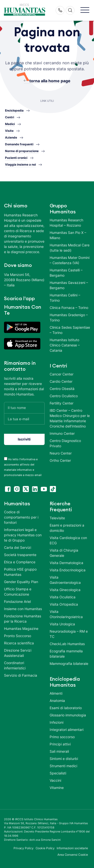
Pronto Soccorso (18, 636)
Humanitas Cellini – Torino (65, 298)
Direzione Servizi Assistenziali (18, 653)
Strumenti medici (63, 766)
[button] (85, 10)
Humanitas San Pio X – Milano (68, 235)
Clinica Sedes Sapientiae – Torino (70, 330)
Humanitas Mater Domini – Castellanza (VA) (70, 260)
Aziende (11, 137)
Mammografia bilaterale (69, 664)
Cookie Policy (45, 848)
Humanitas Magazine (21, 628)
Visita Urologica (62, 624)
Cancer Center (62, 374)
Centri (10, 117)
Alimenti (56, 693)
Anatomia (57, 701)
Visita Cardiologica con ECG (68, 540)
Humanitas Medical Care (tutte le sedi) (70, 248)
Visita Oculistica (63, 597)
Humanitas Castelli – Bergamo (66, 273)
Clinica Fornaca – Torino (69, 308)
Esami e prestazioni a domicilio (67, 528)
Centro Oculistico (64, 396)
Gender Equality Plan (21, 582)
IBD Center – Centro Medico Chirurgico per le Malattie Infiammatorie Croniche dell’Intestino (70, 418)
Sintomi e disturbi (64, 759)
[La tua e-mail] (24, 419)
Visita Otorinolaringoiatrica (66, 614)
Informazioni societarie (72, 848)
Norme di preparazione (22, 151)
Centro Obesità (62, 389)
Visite (9, 131)
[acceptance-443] (6, 459)
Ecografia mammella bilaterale (66, 654)
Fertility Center (62, 403)
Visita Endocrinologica (68, 570)
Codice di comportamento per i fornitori (21, 517)
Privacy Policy (24, 848)
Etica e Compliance (20, 562)
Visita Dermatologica (66, 563)
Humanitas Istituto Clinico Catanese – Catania (65, 345)
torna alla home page (50, 81)
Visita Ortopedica (64, 604)
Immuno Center (62, 433)
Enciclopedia (14, 110)
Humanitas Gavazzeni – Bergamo (69, 285)
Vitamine (57, 788)
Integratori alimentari (67, 730)
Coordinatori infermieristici (15, 665)
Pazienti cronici (16, 158)
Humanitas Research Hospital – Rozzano (66, 223)
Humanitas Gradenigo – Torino (69, 317)
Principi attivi (60, 744)
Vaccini (55, 780)
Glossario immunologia (68, 715)
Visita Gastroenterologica (65, 580)
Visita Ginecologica (65, 590)
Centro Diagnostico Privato (65, 443)
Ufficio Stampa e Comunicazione (18, 592)
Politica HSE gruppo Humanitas (20, 572)
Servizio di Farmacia (21, 675)
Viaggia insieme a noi (20, 164)
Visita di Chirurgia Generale (64, 553)
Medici (10, 124)
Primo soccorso (62, 737)
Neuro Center (61, 453)
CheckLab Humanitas (67, 644)
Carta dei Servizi (18, 547)
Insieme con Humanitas (23, 609)
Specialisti (58, 773)
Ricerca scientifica (19, 643)
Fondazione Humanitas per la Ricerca (23, 619)
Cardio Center (61, 381)
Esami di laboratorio (66, 708)
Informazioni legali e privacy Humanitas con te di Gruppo (23, 535)
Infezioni (57, 722)
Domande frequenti (19, 144)
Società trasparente (20, 555)
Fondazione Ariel (17, 601)
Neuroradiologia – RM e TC (69, 634)
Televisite (57, 518)
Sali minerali (59, 751)
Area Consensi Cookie (73, 855)
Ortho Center (60, 460)
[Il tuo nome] (24, 408)
